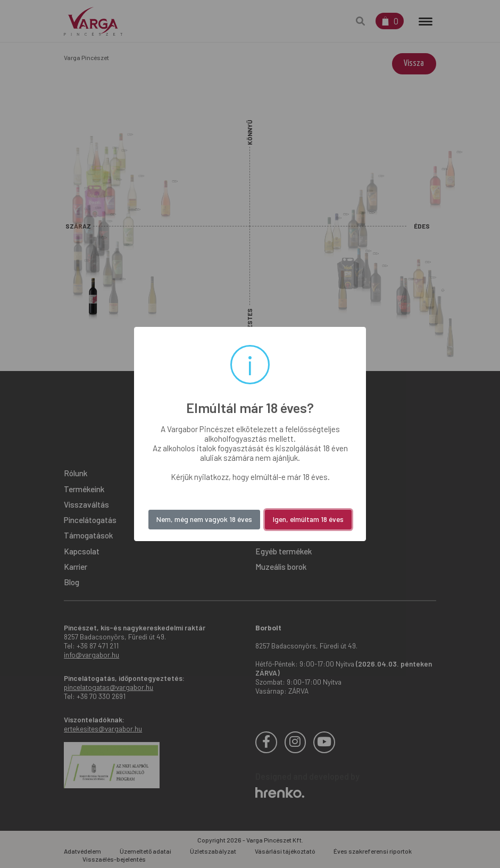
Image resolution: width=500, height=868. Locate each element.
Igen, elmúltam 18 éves (308, 519)
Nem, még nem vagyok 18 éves (204, 519)
